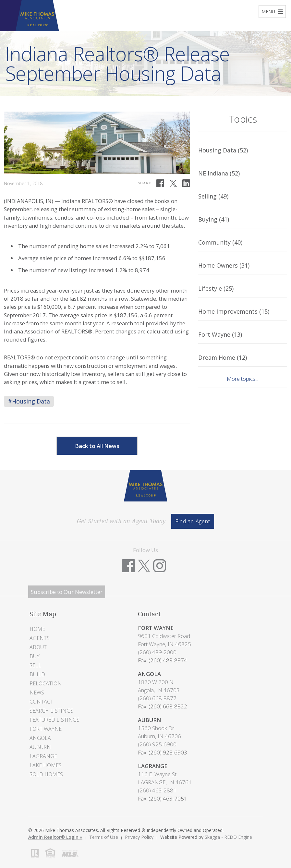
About (38, 647)
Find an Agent (193, 521)
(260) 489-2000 (157, 652)
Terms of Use (104, 837)
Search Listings (51, 711)
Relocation (46, 683)
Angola (40, 738)
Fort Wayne (46, 729)
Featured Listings (55, 720)
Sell (35, 665)
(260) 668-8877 (157, 698)
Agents (40, 638)
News (37, 693)
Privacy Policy (139, 837)
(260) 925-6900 (157, 744)
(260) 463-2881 (157, 790)
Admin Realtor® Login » (55, 837)
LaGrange (43, 756)
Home (37, 629)
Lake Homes (46, 765)
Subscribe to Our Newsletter (67, 592)
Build (37, 674)
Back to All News (97, 446)
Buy (35, 656)
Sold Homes (46, 774)
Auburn (40, 747)
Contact (41, 702)
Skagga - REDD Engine (228, 837)
